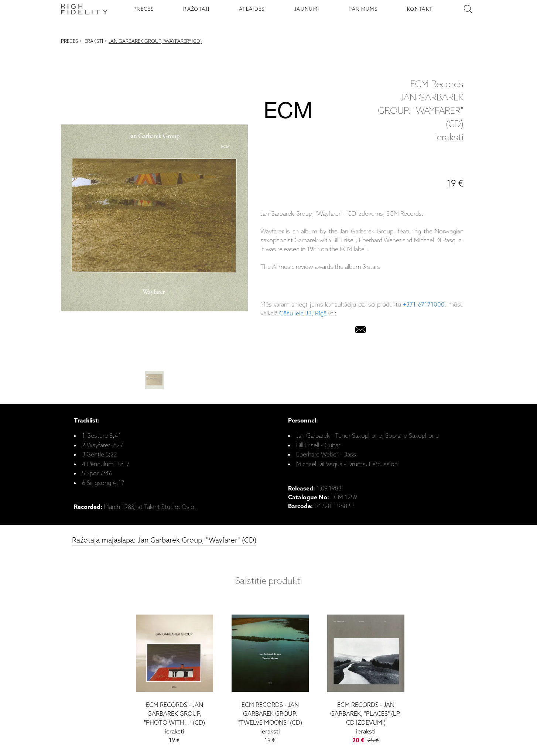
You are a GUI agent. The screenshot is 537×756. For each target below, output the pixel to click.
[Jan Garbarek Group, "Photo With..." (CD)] (175, 676)
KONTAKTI (421, 9)
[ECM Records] (288, 112)
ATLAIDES (252, 9)
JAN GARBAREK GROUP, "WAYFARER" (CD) (155, 42)
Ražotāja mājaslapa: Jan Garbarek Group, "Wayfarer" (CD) (164, 541)
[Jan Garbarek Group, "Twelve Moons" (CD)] (270, 676)
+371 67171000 (424, 305)
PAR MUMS (363, 9)
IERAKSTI (93, 42)
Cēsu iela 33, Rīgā (303, 314)
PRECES (143, 9)
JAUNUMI (307, 9)
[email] (360, 331)
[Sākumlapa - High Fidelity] (84, 9)
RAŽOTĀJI (196, 9)
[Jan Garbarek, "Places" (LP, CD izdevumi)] (366, 676)
